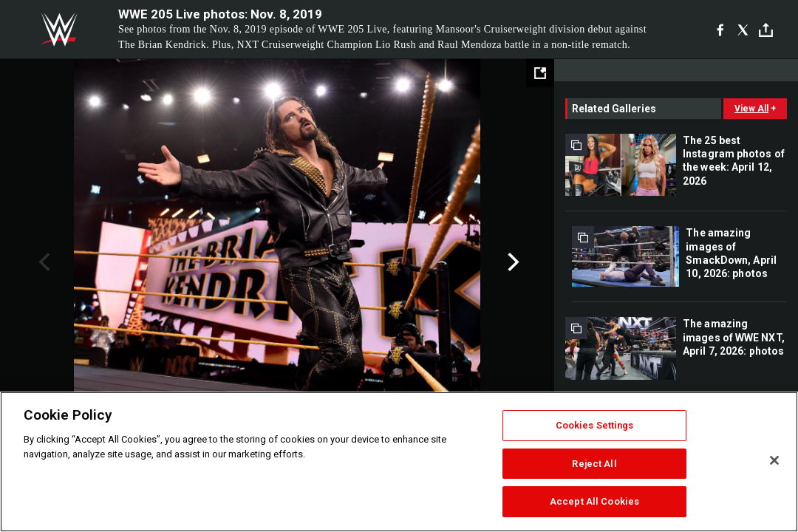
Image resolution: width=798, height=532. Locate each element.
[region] (399, 462)
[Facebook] (720, 30)
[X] (743, 30)
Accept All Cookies (594, 501)
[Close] (774, 460)
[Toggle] (766, 30)
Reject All (594, 464)
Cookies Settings (595, 425)
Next (512, 262)
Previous (42, 262)
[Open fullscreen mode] (540, 73)
